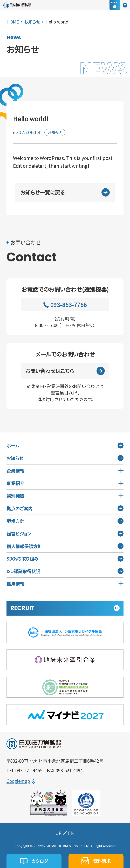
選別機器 (15, 496)
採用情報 (15, 584)
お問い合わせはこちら (65, 371)
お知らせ (32, 22)
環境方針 (15, 521)
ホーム (13, 445)
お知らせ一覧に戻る (65, 192)
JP (59, 833)
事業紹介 (15, 483)
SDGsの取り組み (22, 559)
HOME (13, 22)
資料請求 (96, 861)
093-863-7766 (65, 305)
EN (71, 833)
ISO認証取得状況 (23, 571)
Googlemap (21, 781)
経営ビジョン (19, 534)
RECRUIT (65, 608)
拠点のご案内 (19, 508)
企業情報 (15, 471)
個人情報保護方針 (24, 546)
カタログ (34, 861)
